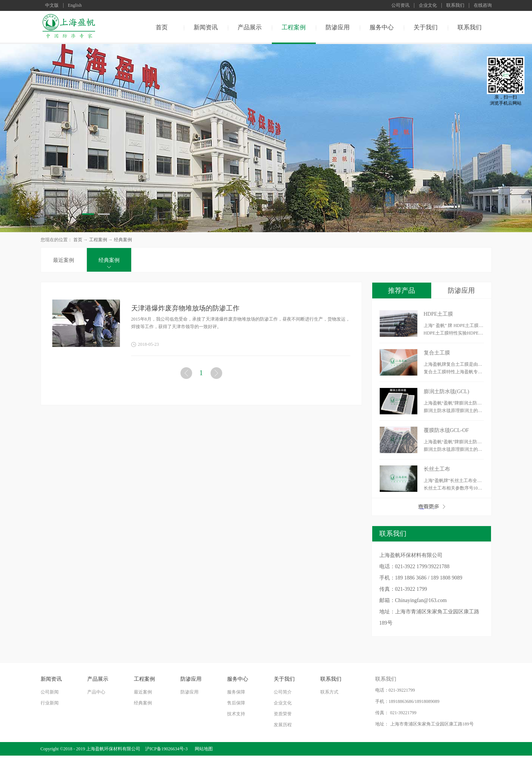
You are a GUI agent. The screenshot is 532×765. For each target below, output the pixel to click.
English (75, 5)
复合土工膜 (437, 353)
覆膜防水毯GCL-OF (446, 430)
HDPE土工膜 (439, 314)
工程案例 (98, 240)
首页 (162, 27)
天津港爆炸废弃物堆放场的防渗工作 (185, 308)
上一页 (187, 375)
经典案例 (123, 240)
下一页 (217, 375)
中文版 (52, 5)
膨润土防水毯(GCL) (446, 392)
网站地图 (203, 749)
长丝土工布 (437, 469)
